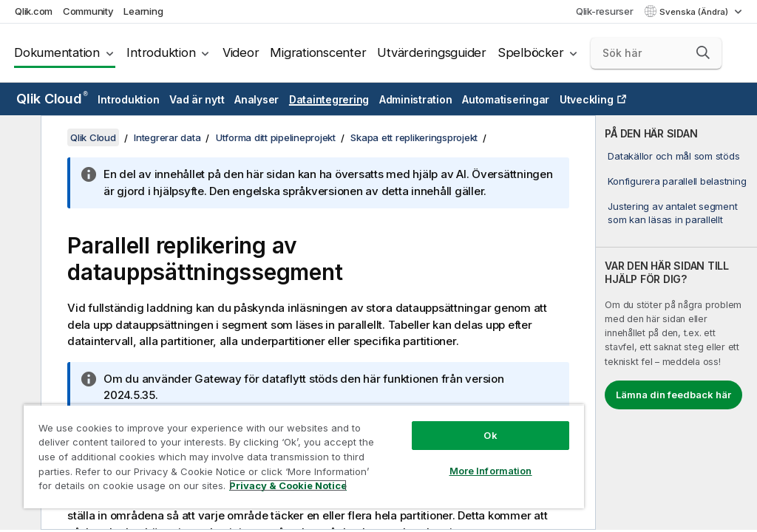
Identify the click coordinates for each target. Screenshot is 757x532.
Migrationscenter (318, 52)
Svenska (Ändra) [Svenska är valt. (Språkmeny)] (695, 12)
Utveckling (587, 99)
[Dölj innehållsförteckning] (18, 138)
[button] (703, 52)
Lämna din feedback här (673, 395)
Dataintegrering (329, 99)
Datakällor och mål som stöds (673, 156)
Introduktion (161, 52)
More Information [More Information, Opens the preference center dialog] (491, 471)
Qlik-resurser (605, 11)
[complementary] (676, 323)
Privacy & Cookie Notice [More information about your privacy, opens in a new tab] (288, 485)
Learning (143, 11)
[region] (304, 456)
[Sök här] (656, 53)
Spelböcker (531, 52)
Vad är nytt (197, 99)
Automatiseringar (506, 99)
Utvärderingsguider (432, 52)
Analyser (257, 99)
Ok (490, 435)
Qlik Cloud (52, 99)
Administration (416, 99)
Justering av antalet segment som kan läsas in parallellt (672, 213)
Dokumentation (57, 52)
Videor (241, 52)
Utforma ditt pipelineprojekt (276, 137)
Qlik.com (34, 11)
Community (88, 11)
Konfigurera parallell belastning (677, 181)
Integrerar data (167, 137)
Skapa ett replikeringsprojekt (414, 137)
